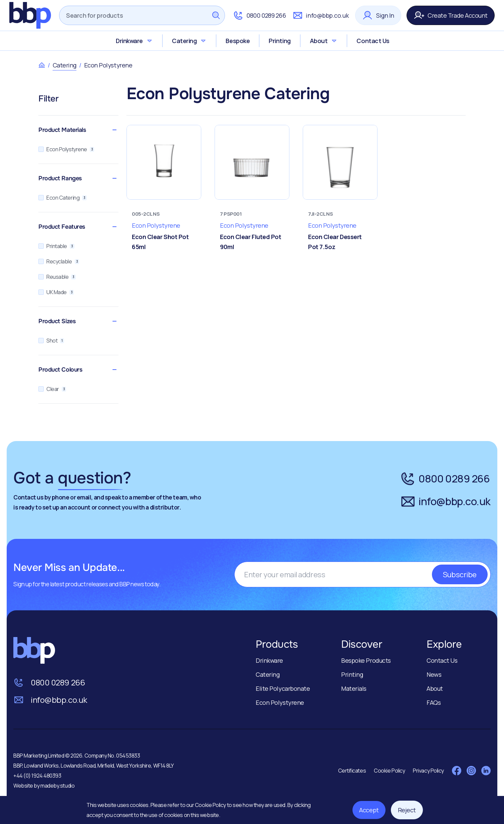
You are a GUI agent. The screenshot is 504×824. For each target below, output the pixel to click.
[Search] (133, 15)
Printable (56, 246)
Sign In (378, 15)
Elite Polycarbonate (283, 688)
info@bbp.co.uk (320, 15)
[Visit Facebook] (457, 771)
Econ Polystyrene (66, 149)
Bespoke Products (366, 660)
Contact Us (373, 41)
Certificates (352, 771)
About (324, 41)
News (434, 674)
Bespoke (238, 41)
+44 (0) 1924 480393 (37, 776)
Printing (280, 41)
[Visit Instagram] (471, 771)
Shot (51, 341)
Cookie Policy (211, 805)
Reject (407, 810)
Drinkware (134, 41)
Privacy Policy (428, 771)
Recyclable (59, 261)
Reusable (57, 277)
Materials (354, 688)
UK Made (56, 292)
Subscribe (460, 574)
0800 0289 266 (259, 15)
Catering (189, 41)
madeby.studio (57, 786)
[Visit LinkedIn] (486, 771)
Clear (52, 389)
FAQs (434, 702)
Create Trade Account (451, 15)
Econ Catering (63, 198)
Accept (369, 810)
